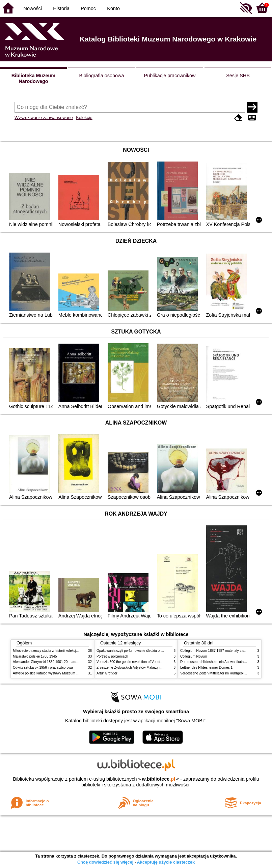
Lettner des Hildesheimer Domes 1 (206, 668)
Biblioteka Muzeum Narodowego (33, 78)
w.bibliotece (158, 779)
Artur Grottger (107, 673)
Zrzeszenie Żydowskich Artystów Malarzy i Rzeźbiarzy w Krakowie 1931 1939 (155, 668)
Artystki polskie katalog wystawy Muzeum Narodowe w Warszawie (63, 673)
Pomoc (88, 8)
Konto (113, 8)
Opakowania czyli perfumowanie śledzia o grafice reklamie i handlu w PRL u (154, 651)
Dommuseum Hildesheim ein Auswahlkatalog (214, 662)
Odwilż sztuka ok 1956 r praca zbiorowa (43, 668)
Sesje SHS (238, 76)
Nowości (33, 8)
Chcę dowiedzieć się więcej (105, 862)
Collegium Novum (194, 656)
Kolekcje (84, 118)
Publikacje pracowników (170, 76)
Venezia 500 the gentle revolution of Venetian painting (137, 662)
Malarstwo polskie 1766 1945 (35, 656)
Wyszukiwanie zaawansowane (44, 118)
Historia (61, 8)
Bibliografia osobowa (102, 76)
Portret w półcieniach (112, 656)
